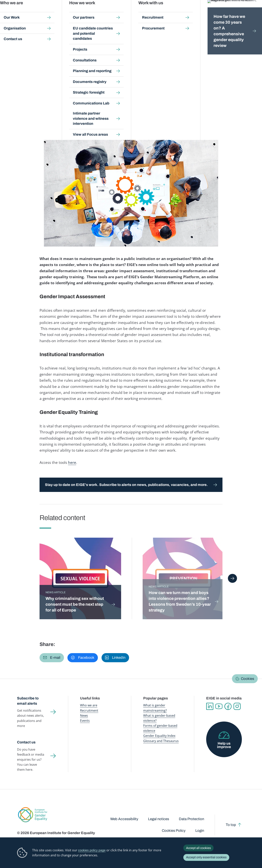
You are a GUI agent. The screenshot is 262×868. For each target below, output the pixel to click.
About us (236, 12)
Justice (80, 96)
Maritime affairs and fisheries (107, 96)
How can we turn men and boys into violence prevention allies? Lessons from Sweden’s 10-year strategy (180, 601)
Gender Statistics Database (211, 12)
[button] (52, 658)
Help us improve (224, 745)
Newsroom (68, 12)
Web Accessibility (124, 819)
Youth (21, 100)
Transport (223, 96)
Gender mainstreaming (125, 12)
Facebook (228, 706)
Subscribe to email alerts (28, 701)
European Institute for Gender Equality (27, 12)
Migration (135, 96)
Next (232, 578)
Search (253, 12)
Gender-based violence (153, 12)
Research (185, 96)
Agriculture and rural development (40, 92)
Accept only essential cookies (206, 857)
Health (69, 96)
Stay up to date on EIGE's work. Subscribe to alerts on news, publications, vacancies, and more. (126, 485)
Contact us (26, 742)
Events (85, 721)
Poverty (149, 96)
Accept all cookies (198, 848)
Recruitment (89, 710)
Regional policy (166, 96)
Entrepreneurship (202, 92)
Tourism (209, 96)
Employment (167, 92)
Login (200, 831)
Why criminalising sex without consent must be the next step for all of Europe (75, 604)
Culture (71, 92)
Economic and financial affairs (120, 92)
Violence (33, 100)
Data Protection (191, 819)
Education (150, 92)
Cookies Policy (174, 831)
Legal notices (159, 819)
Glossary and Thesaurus (161, 741)
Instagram (237, 706)
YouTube (219, 706)
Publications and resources (95, 12)
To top (231, 825)
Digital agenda (88, 92)
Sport (198, 96)
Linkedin (210, 706)
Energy (183, 92)
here (72, 462)
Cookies (247, 679)
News (55, 37)
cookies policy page (92, 850)
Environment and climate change (40, 96)
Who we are (89, 705)
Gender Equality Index (181, 12)
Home (25, 37)
